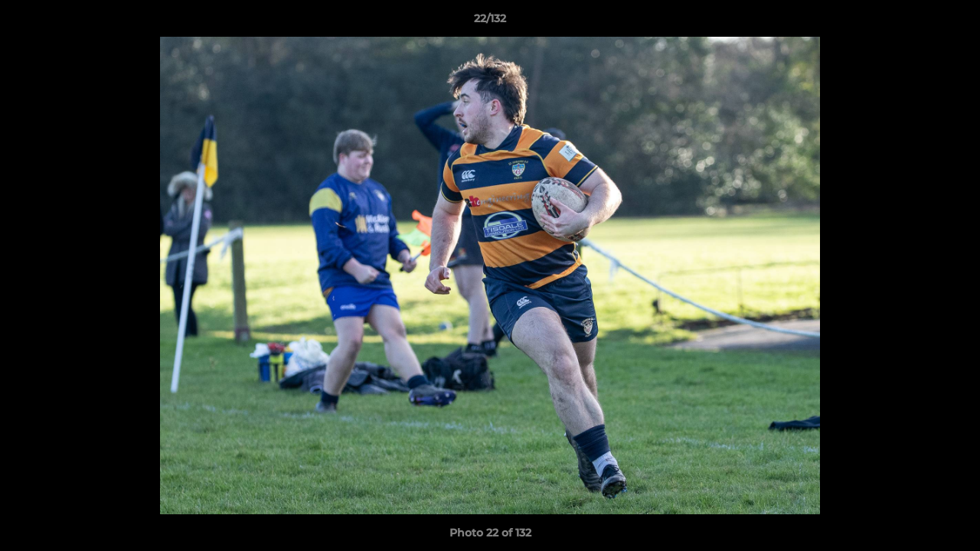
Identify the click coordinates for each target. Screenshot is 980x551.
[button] (952, 22)
